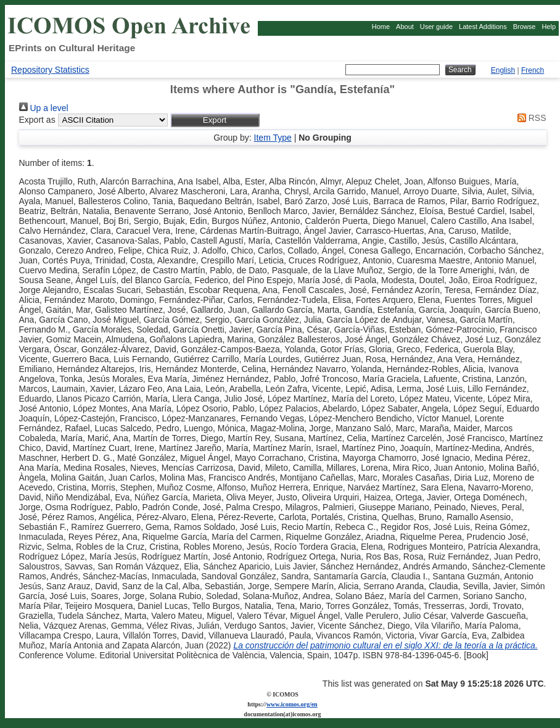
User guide (436, 27)
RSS (530, 118)
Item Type (273, 138)
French (533, 70)
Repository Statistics (50, 70)
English (503, 70)
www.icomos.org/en (292, 704)
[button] (215, 120)
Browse (525, 27)
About (405, 27)
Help (549, 27)
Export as (37, 120)
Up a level (44, 108)
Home (381, 27)
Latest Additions (483, 27)
